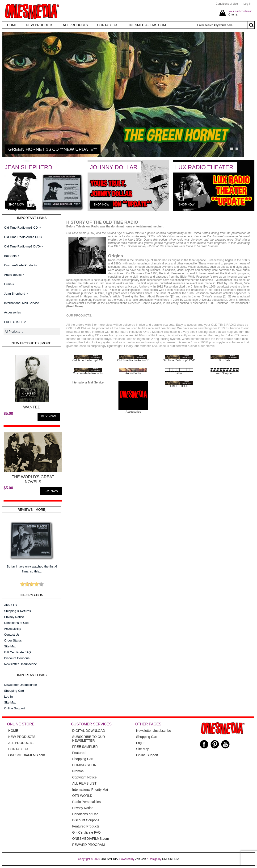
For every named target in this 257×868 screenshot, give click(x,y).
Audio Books (133, 372)
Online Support (14, 708)
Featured (79, 753)
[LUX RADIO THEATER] (214, 210)
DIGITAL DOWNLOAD (89, 731)
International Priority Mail (90, 790)
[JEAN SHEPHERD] (43, 210)
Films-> (9, 284)
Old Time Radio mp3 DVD (179, 359)
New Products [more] (32, 343)
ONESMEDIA (109, 859)
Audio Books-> (14, 275)
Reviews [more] (32, 510)
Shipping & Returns (17, 611)
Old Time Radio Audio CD (133, 359)
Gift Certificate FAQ (17, 652)
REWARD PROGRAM (88, 845)
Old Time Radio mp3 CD (88, 359)
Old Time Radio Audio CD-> (23, 237)
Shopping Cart (14, 691)
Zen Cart (141, 859)
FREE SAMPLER (85, 747)
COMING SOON (84, 765)
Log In (247, 4)
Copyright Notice (84, 777)
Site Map (10, 646)
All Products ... (14, 332)
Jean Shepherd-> (16, 294)
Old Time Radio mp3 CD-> (22, 228)
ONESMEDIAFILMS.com (91, 839)
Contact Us (12, 635)
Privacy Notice (14, 617)
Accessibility (13, 629)
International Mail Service (21, 303)
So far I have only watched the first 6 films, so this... (32, 545)
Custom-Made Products (20, 265)
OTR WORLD (82, 796)
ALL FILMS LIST (84, 783)
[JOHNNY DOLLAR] (128, 210)
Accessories (12, 312)
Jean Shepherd (225, 372)
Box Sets (225, 359)
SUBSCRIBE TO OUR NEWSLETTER (89, 739)
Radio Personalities (86, 802)
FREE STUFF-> (15, 322)
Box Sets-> (12, 256)
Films (179, 372)
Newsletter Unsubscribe (20, 664)
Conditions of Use (227, 4)
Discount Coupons (17, 658)
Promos (78, 771)
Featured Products (86, 826)
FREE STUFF (179, 385)
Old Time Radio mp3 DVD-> (23, 246)
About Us (10, 605)
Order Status (13, 640)
